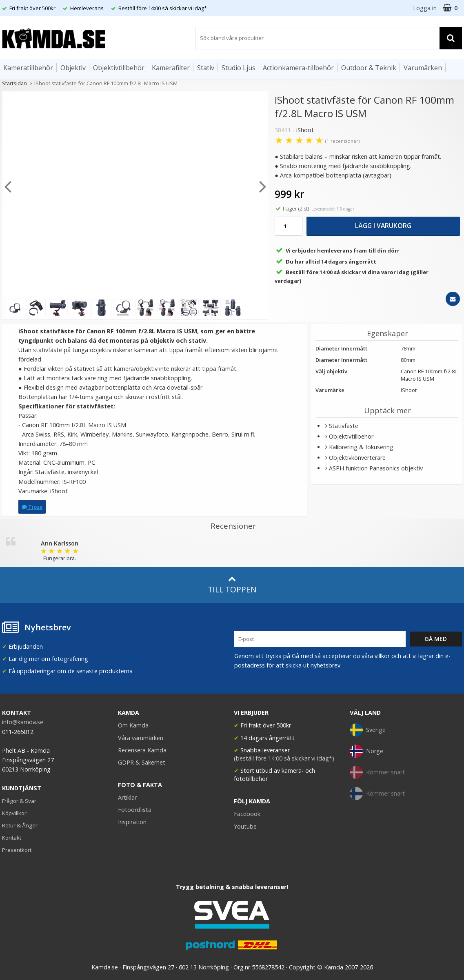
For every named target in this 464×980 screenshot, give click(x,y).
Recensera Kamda (142, 750)
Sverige (368, 730)
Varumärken (423, 68)
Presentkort (17, 850)
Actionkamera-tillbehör (298, 68)
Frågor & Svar (19, 801)
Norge (366, 751)
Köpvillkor (14, 813)
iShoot (305, 130)
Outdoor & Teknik (369, 68)
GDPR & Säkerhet (142, 762)
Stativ (206, 68)
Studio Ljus (239, 68)
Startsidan (14, 83)
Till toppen (232, 585)
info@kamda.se (23, 722)
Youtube (245, 826)
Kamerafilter (171, 68)
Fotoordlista (135, 810)
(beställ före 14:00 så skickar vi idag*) (284, 758)
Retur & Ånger (20, 825)
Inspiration (132, 822)
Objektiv (73, 68)
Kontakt (12, 838)
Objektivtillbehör (119, 68)
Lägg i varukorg (383, 226)
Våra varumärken (141, 738)
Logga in (425, 8)
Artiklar (127, 797)
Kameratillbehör (28, 68)
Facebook (247, 814)
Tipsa (32, 507)
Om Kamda (133, 725)
